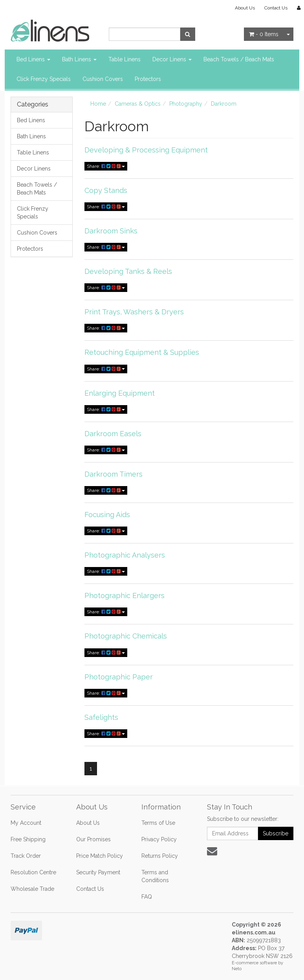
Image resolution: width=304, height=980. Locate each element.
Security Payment (98, 872)
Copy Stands (106, 190)
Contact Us (276, 8)
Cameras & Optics (138, 104)
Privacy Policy (159, 839)
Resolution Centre (33, 872)
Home (98, 104)
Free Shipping (28, 839)
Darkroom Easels (113, 434)
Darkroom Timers (114, 474)
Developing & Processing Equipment (146, 150)
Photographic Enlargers (125, 596)
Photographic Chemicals (126, 636)
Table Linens (125, 59)
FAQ (147, 897)
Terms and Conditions (155, 876)
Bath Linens (79, 59)
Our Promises (93, 839)
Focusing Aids (107, 515)
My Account (26, 823)
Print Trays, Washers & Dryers (134, 312)
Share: (106, 166)
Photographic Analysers (125, 555)
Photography (186, 104)
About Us (245, 8)
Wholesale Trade (32, 889)
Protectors (148, 79)
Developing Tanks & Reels (128, 271)
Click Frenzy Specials (44, 79)
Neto (237, 969)
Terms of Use (158, 823)
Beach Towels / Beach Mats (239, 59)
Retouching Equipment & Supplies (142, 352)
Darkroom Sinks (111, 231)
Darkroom (224, 104)
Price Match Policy (100, 856)
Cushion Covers (103, 79)
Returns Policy (160, 856)
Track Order (26, 856)
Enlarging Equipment (120, 393)
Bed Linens (33, 59)
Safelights (101, 717)
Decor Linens (172, 59)
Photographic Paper (119, 677)
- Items (264, 34)
